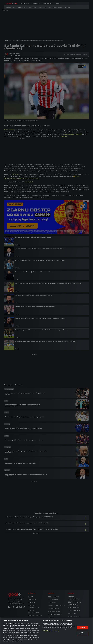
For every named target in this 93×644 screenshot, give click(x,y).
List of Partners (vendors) (51, 631)
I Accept (83, 627)
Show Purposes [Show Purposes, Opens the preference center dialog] (83, 633)
